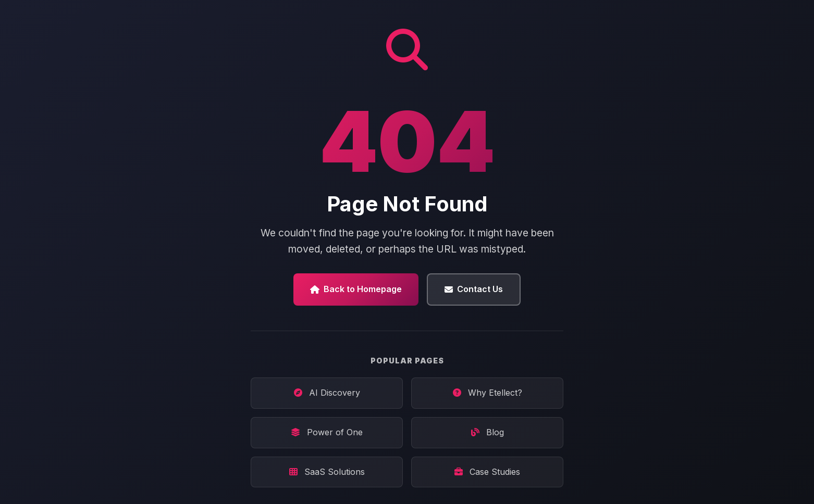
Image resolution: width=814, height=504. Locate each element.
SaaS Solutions (327, 472)
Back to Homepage (356, 289)
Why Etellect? (488, 393)
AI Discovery (327, 393)
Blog (488, 432)
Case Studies (487, 472)
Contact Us (474, 289)
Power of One (327, 432)
